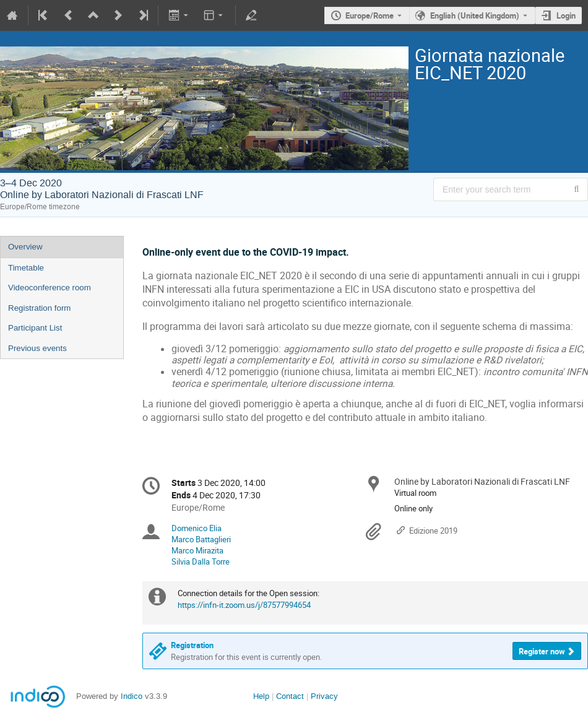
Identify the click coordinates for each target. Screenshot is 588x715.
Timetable (26, 268)
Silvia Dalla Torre (201, 561)
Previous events (37, 348)
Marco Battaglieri (201, 539)
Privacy (324, 696)
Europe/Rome (370, 15)
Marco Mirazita (197, 550)
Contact (290, 696)
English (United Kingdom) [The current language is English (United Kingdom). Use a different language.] (475, 15)
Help (261, 696)
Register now (542, 651)
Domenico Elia (197, 528)
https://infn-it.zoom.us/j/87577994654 (244, 605)
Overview (25, 247)
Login (566, 15)
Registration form (39, 308)
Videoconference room (50, 288)
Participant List (35, 328)
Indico (132, 696)
